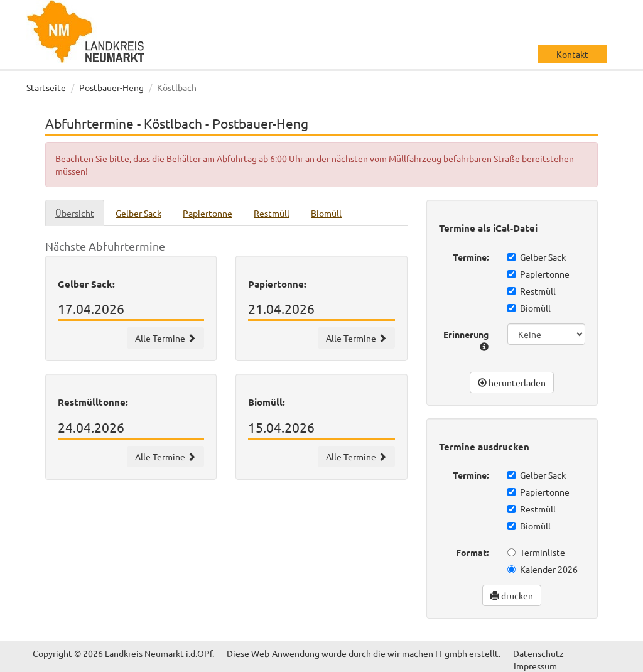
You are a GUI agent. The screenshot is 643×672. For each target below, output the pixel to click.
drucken (512, 595)
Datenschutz (538, 653)
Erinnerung (466, 340)
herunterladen (512, 382)
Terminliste (536, 552)
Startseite (46, 87)
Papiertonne (538, 274)
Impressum (535, 666)
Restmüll (532, 291)
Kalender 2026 (543, 569)
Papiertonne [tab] (208, 213)
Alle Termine (165, 338)
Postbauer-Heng (111, 87)
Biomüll (529, 308)
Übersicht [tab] (75, 213)
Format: (472, 552)
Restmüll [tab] (272, 213)
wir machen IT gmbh (427, 653)
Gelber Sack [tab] (138, 213)
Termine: (471, 257)
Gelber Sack (537, 257)
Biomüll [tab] (326, 213)
